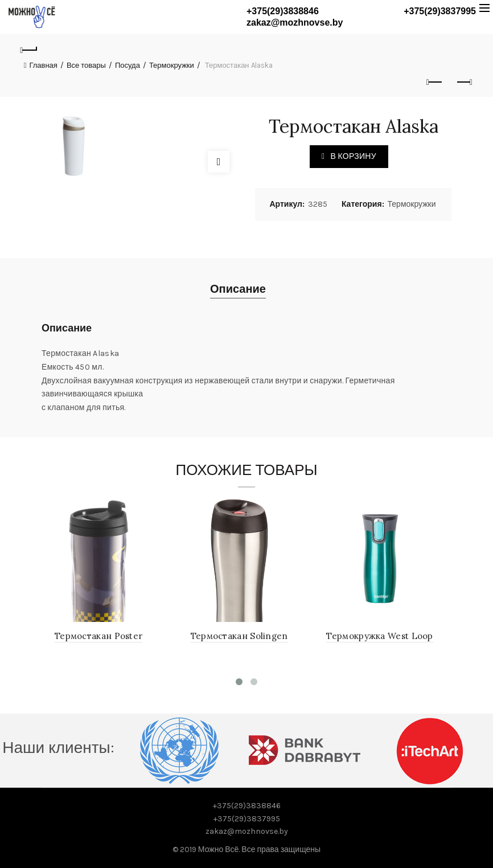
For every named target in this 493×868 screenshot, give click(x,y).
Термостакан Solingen (241, 636)
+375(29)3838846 (283, 11)
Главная (43, 65)
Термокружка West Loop (381, 636)
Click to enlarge (219, 162)
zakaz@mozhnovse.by (295, 22)
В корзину (353, 156)
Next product (464, 82)
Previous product (435, 82)
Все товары (86, 65)
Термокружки (172, 65)
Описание (238, 289)
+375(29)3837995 (440, 11)
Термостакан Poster (100, 636)
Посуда (128, 65)
